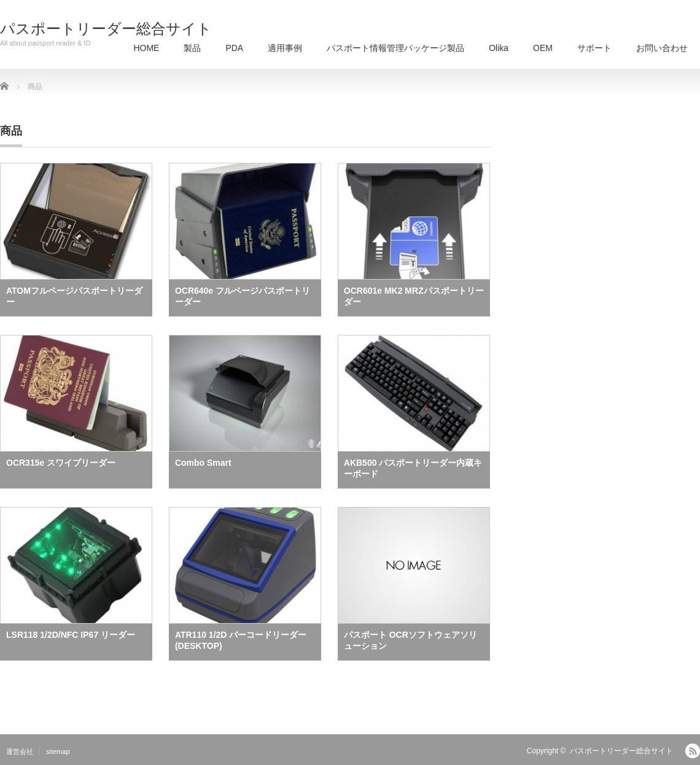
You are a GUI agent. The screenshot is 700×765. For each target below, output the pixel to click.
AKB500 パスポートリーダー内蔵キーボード (413, 468)
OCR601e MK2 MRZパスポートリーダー (414, 296)
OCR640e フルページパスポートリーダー (243, 296)
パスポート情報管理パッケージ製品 (395, 48)
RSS (693, 751)
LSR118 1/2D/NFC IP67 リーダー (71, 635)
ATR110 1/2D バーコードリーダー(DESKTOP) (241, 640)
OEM (543, 48)
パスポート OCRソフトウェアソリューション (410, 640)
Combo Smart (203, 463)
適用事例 (285, 48)
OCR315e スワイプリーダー (61, 463)
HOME (146, 48)
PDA (234, 48)
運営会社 (20, 751)
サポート (594, 48)
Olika (499, 48)
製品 (192, 48)
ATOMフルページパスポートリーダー (74, 296)
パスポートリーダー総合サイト (106, 29)
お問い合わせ (662, 48)
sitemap (58, 751)
